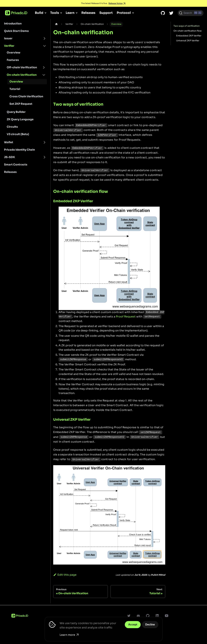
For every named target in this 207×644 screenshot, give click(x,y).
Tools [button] (55, 13)
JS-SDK (10, 157)
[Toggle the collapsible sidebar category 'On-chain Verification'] (44, 75)
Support (106, 13)
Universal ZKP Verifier (188, 41)
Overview (14, 53)
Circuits (12, 127)
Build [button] (39, 13)
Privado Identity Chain (19, 150)
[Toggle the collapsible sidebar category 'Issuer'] (44, 38)
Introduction (13, 24)
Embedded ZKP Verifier (189, 36)
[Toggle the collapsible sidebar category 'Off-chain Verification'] (44, 67)
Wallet (9, 142)
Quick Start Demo (16, 31)
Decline (150, 625)
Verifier (9, 46)
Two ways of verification (187, 26)
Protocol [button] (124, 13)
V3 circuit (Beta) (18, 134)
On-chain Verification (22, 75)
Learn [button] (70, 13)
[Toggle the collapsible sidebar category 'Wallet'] (44, 142)
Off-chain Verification (22, 67)
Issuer (8, 38)
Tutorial (15, 89)
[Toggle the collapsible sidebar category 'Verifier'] (44, 46)
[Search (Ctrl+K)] (191, 13)
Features (13, 60)
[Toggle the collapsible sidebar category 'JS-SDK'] (44, 157)
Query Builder (16, 112)
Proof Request (126, 317)
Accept (133, 625)
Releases (88, 13)
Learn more (69, 635)
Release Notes (116, 3)
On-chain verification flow (188, 31)
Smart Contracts (16, 165)
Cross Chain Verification (26, 96)
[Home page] (56, 24)
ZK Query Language (20, 119)
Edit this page (65, 575)
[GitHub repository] (163, 13)
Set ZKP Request (21, 104)
